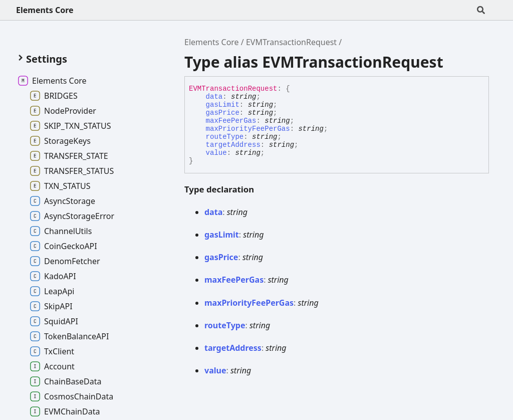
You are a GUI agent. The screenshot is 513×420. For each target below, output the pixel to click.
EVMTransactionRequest (291, 42)
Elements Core (45, 10)
